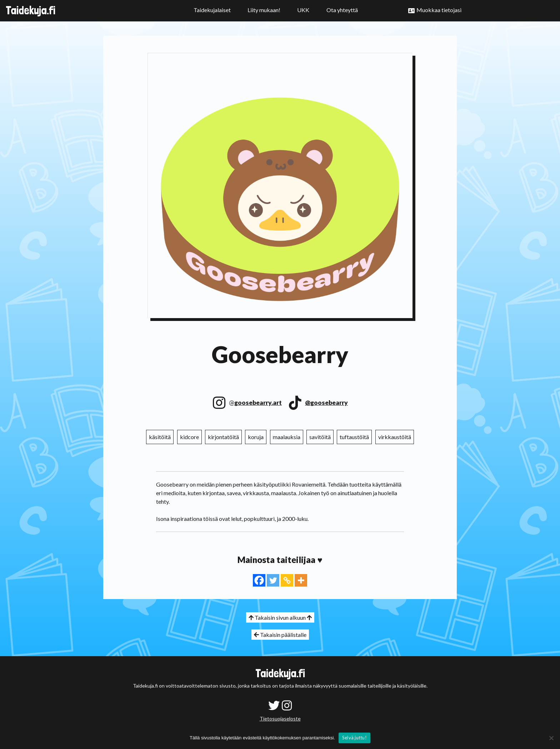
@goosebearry (326, 403)
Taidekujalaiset (212, 10)
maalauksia (287, 437)
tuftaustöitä (354, 437)
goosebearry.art (258, 403)
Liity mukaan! (264, 10)
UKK (303, 10)
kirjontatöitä (223, 437)
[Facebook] (259, 580)
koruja (256, 437)
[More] (301, 580)
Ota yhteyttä (342, 10)
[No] (551, 738)
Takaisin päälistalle (280, 635)
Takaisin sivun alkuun (280, 617)
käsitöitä (160, 437)
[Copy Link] (287, 580)
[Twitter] (273, 580)
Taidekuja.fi (31, 10)
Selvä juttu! (354, 738)
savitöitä (320, 437)
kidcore (189, 437)
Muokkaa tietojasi (439, 10)
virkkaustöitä (395, 437)
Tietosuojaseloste (280, 718)
